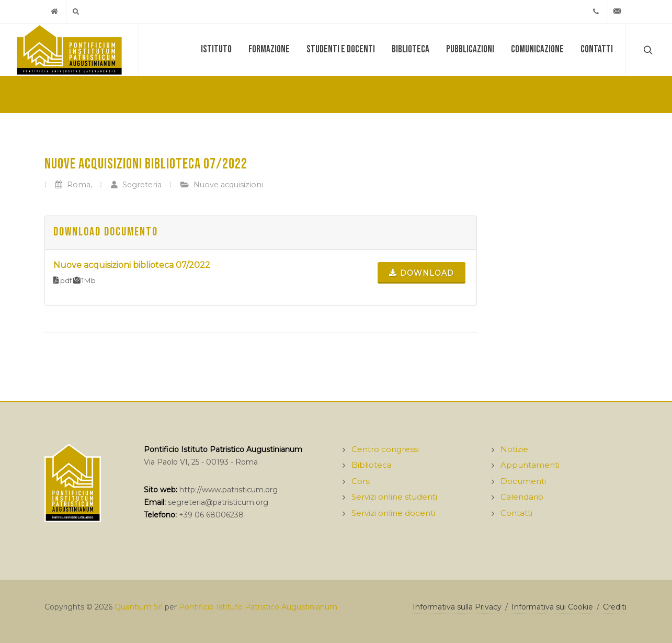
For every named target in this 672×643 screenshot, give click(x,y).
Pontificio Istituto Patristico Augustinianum (258, 607)
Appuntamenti (530, 465)
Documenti (523, 481)
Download (422, 273)
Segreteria (136, 185)
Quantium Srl (139, 607)
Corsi (361, 481)
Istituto (216, 49)
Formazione (269, 49)
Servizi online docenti (393, 513)
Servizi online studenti (394, 497)
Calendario (522, 497)
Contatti (597, 49)
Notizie (514, 449)
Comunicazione (537, 49)
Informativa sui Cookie (552, 607)
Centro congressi (385, 449)
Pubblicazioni (470, 49)
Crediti (615, 607)
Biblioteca (411, 49)
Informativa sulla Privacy (457, 607)
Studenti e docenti (341, 49)
